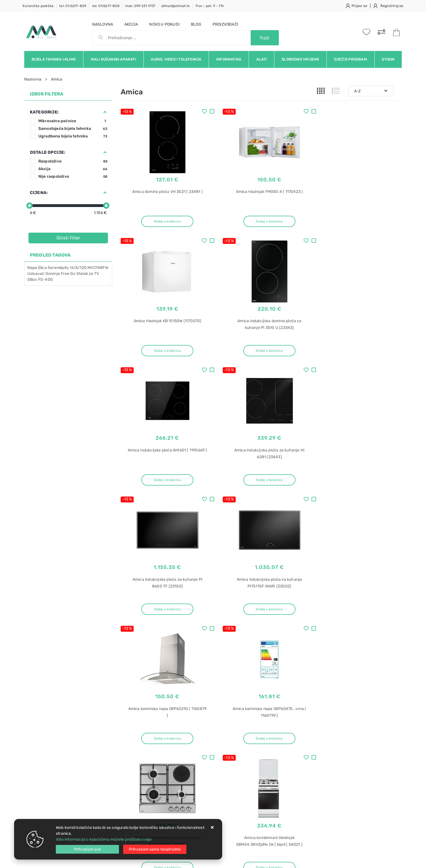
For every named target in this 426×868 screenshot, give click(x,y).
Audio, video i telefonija (176, 59)
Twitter (299, 684)
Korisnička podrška (38, 6)
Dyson (388, 59)
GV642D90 (324, 756)
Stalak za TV (88, 274)
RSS (380, 684)
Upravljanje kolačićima (142, 779)
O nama (187, 728)
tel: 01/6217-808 (106, 6)
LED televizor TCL (330, 776)
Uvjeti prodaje (134, 728)
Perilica (321, 806)
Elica (42, 268)
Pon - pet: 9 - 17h (210, 6)
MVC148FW (98, 268)
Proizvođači (225, 24)
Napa (32, 268)
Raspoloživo (73, 161)
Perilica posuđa (328, 727)
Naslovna (103, 24)
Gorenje (53, 274)
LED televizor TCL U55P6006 (341, 766)
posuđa (321, 815)
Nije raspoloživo (73, 176)
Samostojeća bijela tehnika (73, 129)
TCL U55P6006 (328, 796)
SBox (32, 280)
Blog (196, 24)
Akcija (131, 24)
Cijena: (39, 193)
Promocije (190, 762)
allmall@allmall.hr (176, 6)
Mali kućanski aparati (113, 59)
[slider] (30, 206)
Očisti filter (68, 238)
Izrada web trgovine (385, 860)
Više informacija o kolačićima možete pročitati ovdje (104, 839)
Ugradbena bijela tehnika (73, 136)
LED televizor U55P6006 (337, 786)
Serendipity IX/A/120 (67, 268)
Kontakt (128, 736)
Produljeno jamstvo (198, 745)
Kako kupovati (134, 745)
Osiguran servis (135, 770)
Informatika (229, 59)
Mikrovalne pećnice (73, 121)
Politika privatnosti (197, 736)
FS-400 (45, 280)
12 (294, 636)
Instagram (329, 684)
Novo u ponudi (164, 24)
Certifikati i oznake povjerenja (208, 770)
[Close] (87, 849)
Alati (262, 59)
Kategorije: (44, 112)
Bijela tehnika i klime (54, 59)
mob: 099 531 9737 (140, 6)
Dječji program (351, 59)
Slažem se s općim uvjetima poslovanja (76, 699)
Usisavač (36, 274)
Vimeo (357, 684)
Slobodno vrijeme (300, 59)
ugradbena (324, 737)
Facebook (271, 684)
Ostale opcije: (48, 152)
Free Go (68, 274)
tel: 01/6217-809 (73, 6)
